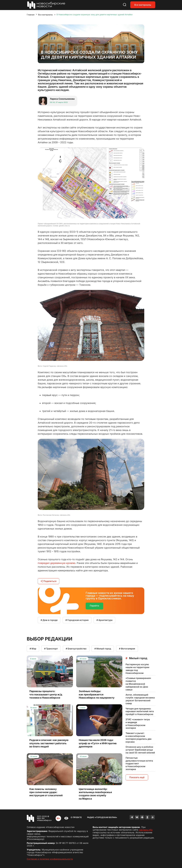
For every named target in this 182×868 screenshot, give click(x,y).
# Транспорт (51, 649)
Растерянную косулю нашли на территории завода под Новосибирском (137, 669)
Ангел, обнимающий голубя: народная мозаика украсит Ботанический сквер (140, 699)
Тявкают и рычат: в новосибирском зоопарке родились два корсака (138, 737)
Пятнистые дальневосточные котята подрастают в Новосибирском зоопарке (139, 764)
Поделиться (49, 581)
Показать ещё (137, 777)
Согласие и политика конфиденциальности (50, 859)
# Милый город (103, 649)
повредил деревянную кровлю (57, 563)
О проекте (76, 817)
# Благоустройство (76, 649)
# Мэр (33, 649)
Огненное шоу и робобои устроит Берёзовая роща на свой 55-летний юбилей (140, 750)
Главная (31, 15)
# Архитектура (104, 620)
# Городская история (77, 620)
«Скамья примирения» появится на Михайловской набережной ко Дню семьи (138, 684)
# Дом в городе (49, 620)
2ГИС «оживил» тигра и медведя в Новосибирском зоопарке (138, 724)
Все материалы (143, 5)
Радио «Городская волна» (102, 817)
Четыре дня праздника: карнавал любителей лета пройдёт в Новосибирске (140, 711)
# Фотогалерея (127, 649)
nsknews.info (146, 830)
